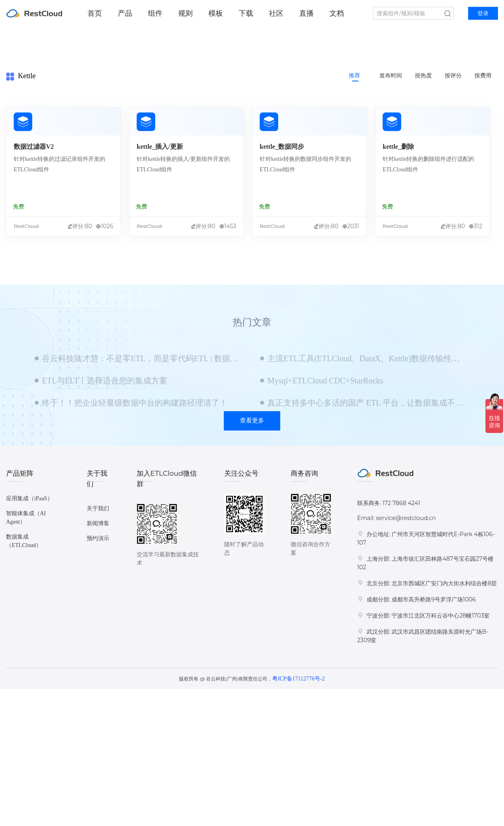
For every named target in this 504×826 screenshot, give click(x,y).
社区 (276, 13)
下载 (246, 13)
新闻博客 (98, 523)
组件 (155, 13)
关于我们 (98, 509)
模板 (216, 13)
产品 (125, 13)
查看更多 (252, 420)
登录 (483, 14)
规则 (185, 13)
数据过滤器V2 (34, 147)
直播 (306, 13)
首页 (95, 13)
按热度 (423, 76)
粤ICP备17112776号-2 (299, 679)
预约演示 (98, 538)
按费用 (483, 76)
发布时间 (391, 76)
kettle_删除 (398, 147)
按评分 (453, 76)
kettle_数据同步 (282, 147)
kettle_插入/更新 (160, 147)
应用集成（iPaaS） (29, 498)
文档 (337, 13)
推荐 (354, 76)
